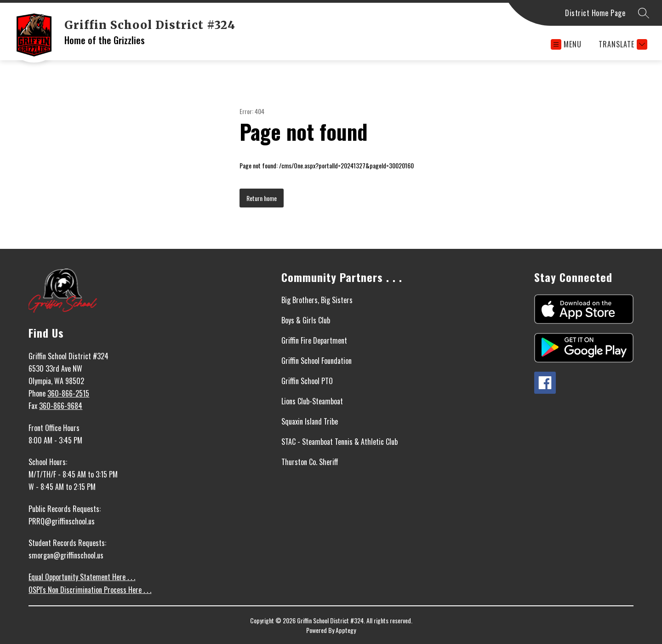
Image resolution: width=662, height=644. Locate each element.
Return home (262, 198)
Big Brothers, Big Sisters (317, 300)
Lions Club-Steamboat (312, 401)
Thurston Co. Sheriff (310, 462)
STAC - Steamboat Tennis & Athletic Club (340, 442)
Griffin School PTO (307, 381)
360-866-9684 (61, 406)
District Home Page (595, 13)
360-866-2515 (68, 393)
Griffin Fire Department (314, 340)
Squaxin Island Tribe (310, 421)
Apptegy (346, 630)
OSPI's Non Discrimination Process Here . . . (90, 590)
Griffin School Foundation (317, 361)
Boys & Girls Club (306, 320)
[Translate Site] (622, 44)
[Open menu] (566, 44)
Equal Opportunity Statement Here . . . (82, 577)
